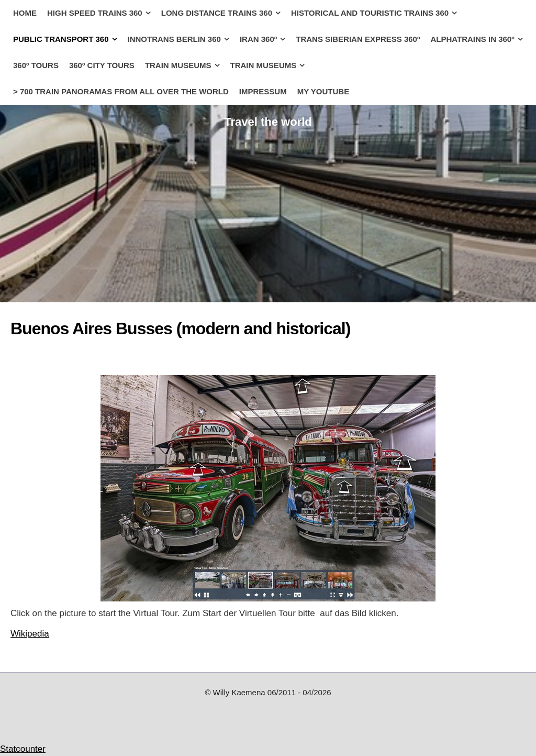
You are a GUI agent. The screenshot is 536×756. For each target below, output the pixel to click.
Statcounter (23, 749)
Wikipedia (30, 634)
